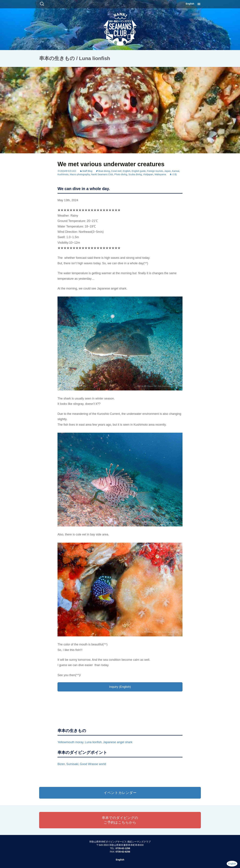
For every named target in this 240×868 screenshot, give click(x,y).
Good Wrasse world (93, 764)
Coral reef (116, 171)
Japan (167, 171)
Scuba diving (135, 174)
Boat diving (104, 171)
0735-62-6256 (123, 852)
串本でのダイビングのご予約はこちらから (120, 820)
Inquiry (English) (120, 687)
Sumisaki (72, 764)
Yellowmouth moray (70, 742)
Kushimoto (63, 174)
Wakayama (160, 174)
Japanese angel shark (118, 742)
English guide (139, 171)
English (190, 4)
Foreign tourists (155, 171)
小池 (174, 174)
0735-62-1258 (123, 848)
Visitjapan (148, 174)
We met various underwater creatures (111, 164)
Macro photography (80, 174)
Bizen (61, 764)
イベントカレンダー (120, 793)
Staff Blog (87, 171)
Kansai (176, 171)
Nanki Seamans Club (102, 174)
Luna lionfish (93, 742)
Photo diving (121, 174)
